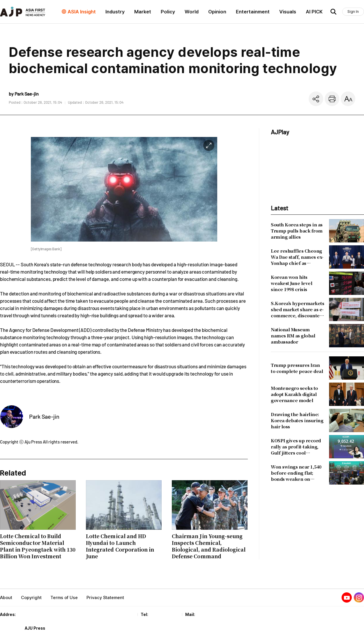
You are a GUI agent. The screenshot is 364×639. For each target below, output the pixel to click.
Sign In (353, 12)
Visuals (288, 12)
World (192, 12)
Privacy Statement (105, 598)
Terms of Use (64, 598)
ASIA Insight (82, 12)
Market (143, 12)
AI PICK (314, 12)
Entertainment (253, 12)
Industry (115, 12)
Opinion (217, 12)
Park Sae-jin (44, 416)
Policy (168, 12)
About (6, 598)
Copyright (31, 598)
